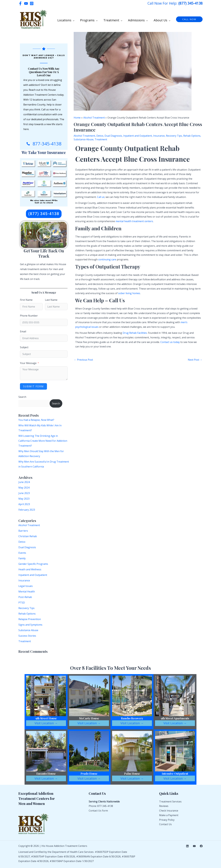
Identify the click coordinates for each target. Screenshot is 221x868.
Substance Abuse (28, 630)
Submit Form (33, 386)
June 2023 (24, 493)
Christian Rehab (28, 536)
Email (23, 331)
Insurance (24, 580)
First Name (26, 300)
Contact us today (170, 342)
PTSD (22, 603)
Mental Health (27, 592)
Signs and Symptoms (30, 625)
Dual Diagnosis (27, 547)
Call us (101, 197)
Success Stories (27, 636)
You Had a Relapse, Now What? (36, 420)
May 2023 (24, 499)
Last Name (51, 300)
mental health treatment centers (134, 221)
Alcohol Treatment (29, 525)
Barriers (23, 531)
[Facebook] (20, 3)
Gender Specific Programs (33, 564)
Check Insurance (169, 811)
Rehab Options (27, 614)
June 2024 (24, 482)
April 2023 (24, 504)
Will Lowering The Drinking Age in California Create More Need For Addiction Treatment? (43, 441)
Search (22, 397)
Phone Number (29, 316)
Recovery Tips (26, 608)
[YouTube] (26, 3)
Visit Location (46, 723)
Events (22, 553)
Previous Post (83, 360)
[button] (79, 20)
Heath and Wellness (30, 569)
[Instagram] (32, 3)
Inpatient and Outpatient (33, 575)
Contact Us (165, 824)
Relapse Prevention (30, 619)
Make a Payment (169, 815)
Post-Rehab (25, 597)
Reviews (164, 806)
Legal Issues (26, 586)
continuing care (107, 259)
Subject (24, 347)
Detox (22, 542)
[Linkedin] (187, 846)
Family (22, 558)
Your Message (28, 363)
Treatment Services (170, 802)
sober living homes (129, 293)
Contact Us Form (98, 811)
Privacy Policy (167, 820)
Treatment (25, 641)
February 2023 (27, 510)
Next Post (195, 360)
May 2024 (24, 488)
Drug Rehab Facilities (135, 333)
